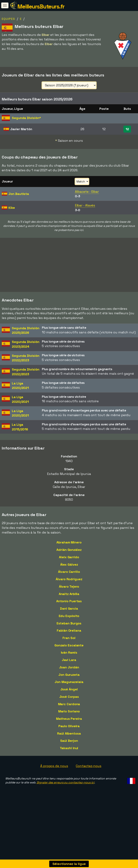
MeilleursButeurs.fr (41, 6)
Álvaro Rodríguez (69, 579)
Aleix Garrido (69, 557)
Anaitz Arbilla (69, 594)
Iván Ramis (69, 652)
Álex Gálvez (69, 564)
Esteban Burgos (69, 623)
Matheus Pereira (69, 719)
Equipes (8, 19)
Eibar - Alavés (85, 205)
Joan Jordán (69, 667)
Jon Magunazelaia (69, 682)
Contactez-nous (89, 766)
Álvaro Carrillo (69, 572)
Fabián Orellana (69, 630)
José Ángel (69, 689)
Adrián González (69, 550)
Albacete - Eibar (87, 192)
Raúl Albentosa (69, 733)
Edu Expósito (69, 616)
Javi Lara (69, 660)
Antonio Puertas (69, 601)
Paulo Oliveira (69, 726)
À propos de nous (54, 766)
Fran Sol (69, 638)
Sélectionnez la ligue (69, 864)
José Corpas (69, 697)
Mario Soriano (69, 711)
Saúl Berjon (69, 741)
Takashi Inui (69, 748)
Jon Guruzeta (69, 675)
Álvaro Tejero (69, 586)
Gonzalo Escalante (69, 645)
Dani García (69, 608)
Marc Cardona (69, 704)
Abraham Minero (69, 542)
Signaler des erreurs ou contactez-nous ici (66, 782)
